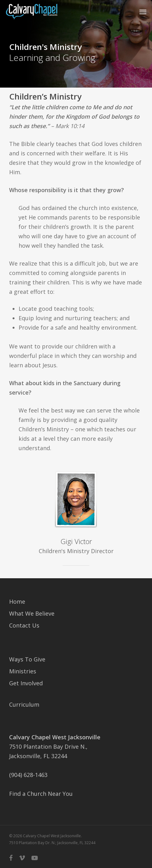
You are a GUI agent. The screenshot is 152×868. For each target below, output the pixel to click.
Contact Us (24, 625)
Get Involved (26, 683)
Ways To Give (27, 659)
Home (17, 601)
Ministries (23, 671)
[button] (143, 12)
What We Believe (32, 613)
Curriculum (24, 704)
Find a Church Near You (41, 794)
